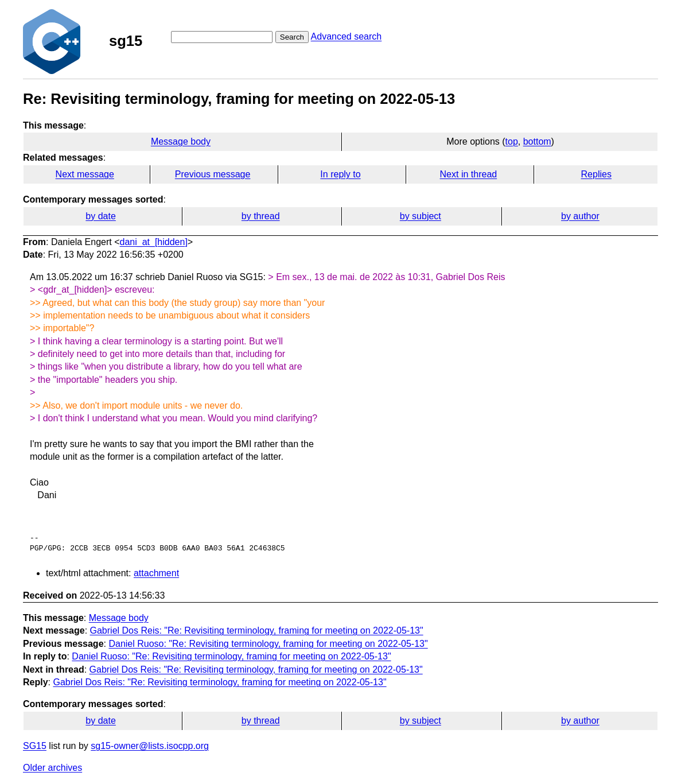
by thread (261, 216)
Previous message (213, 174)
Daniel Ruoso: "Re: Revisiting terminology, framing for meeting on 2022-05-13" (268, 644)
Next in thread (469, 174)
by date (100, 216)
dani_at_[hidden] (154, 242)
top (512, 141)
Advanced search (347, 36)
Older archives (52, 768)
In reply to (340, 174)
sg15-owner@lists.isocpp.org (150, 746)
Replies (596, 174)
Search (292, 37)
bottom (537, 141)
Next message (85, 174)
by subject (421, 216)
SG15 (35, 746)
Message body (181, 141)
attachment (156, 573)
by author (580, 216)
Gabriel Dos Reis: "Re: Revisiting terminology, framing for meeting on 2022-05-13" (257, 630)
